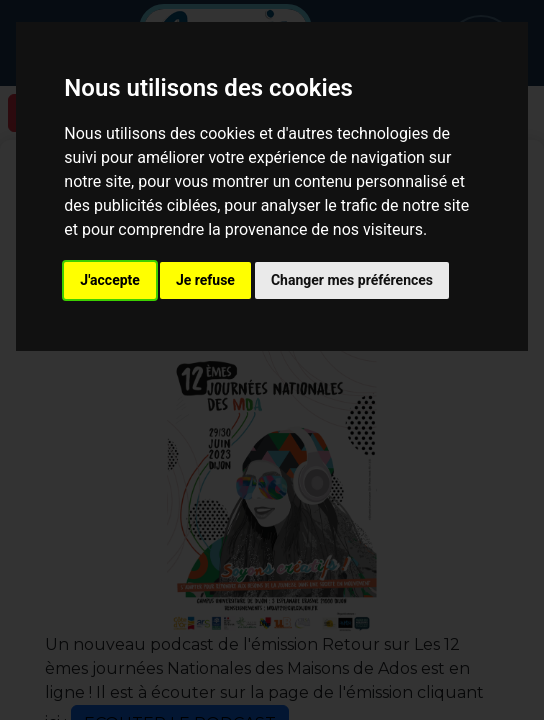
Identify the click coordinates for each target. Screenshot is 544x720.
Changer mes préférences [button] (352, 280)
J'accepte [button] (110, 280)
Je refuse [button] (205, 280)
